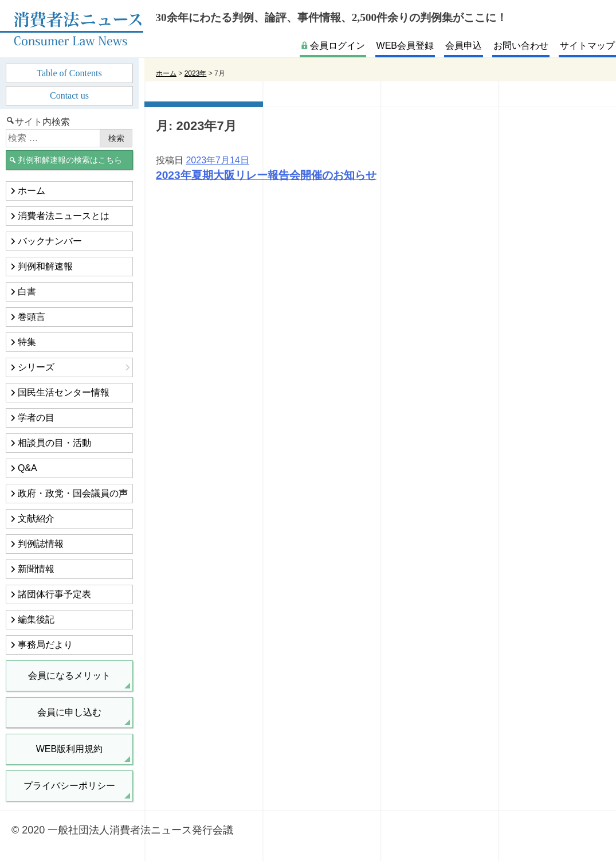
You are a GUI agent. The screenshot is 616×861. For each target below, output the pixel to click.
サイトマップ (587, 46)
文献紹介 (36, 518)
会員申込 (464, 46)
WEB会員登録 (405, 46)
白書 (27, 291)
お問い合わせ (521, 46)
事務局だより (45, 645)
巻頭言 (32, 317)
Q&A (28, 468)
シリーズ (36, 367)
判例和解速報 (45, 266)
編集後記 (36, 619)
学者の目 (36, 418)
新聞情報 (36, 569)
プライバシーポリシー (69, 786)
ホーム (32, 191)
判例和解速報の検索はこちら (70, 160)
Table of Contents (69, 73)
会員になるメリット (69, 676)
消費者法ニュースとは (64, 216)
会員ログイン (338, 46)
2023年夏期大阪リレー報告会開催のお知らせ (266, 175)
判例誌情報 (41, 544)
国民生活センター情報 (64, 392)
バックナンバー (50, 241)
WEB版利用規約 (69, 749)
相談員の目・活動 (54, 443)
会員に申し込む (69, 712)
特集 (27, 342)
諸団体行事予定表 (54, 594)
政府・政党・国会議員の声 (73, 493)
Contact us (69, 95)
